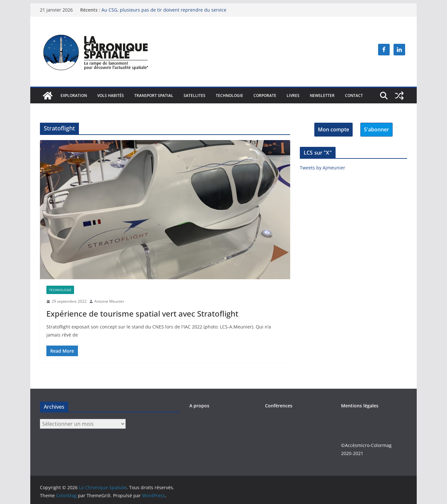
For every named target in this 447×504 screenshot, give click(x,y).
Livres (293, 95)
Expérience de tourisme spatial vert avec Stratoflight (142, 314)
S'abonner (376, 129)
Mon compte (333, 129)
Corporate (265, 95)
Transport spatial (154, 95)
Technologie (229, 95)
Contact (354, 95)
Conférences (279, 406)
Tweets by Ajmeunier (323, 168)
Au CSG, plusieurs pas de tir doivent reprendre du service (164, 10)
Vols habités (111, 95)
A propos (199, 406)
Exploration (74, 95)
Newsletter (322, 95)
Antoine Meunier (109, 301)
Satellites (195, 95)
